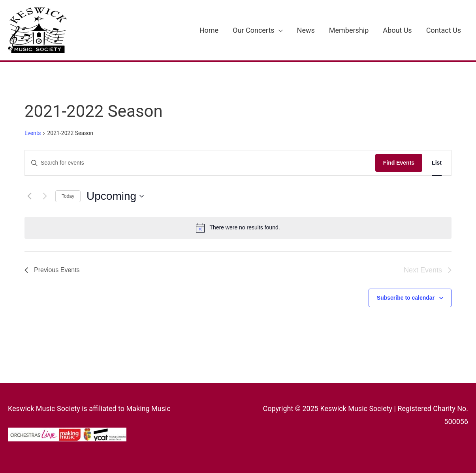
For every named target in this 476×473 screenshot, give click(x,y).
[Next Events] (45, 196)
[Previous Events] (29, 196)
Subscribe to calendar (406, 298)
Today (68, 196)
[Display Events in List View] (437, 163)
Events (33, 133)
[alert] (238, 228)
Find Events (399, 163)
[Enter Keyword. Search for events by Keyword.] (200, 163)
